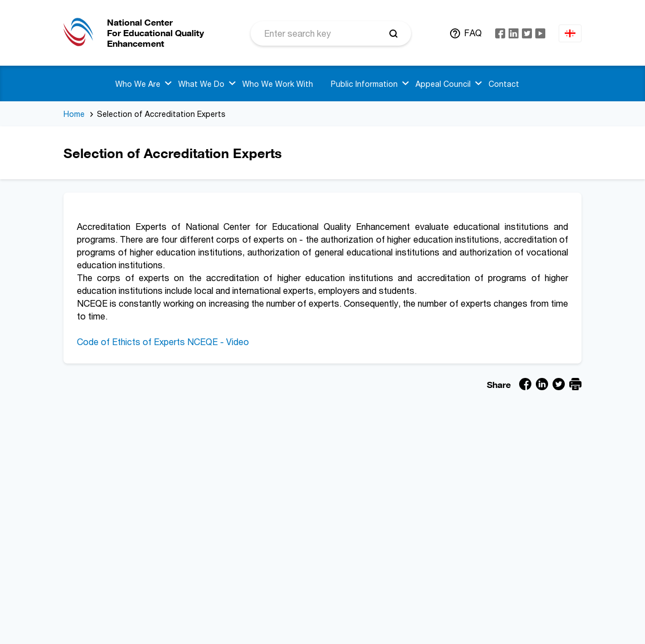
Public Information (364, 84)
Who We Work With (278, 84)
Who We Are (138, 84)
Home (74, 114)
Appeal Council (443, 84)
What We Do (201, 84)
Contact (504, 84)
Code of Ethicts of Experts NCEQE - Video (163, 342)
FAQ (473, 33)
